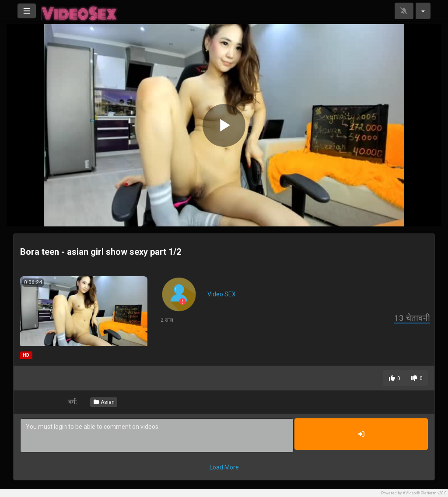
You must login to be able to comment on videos (157, 435)
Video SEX (222, 294)
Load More (224, 467)
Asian (104, 402)
